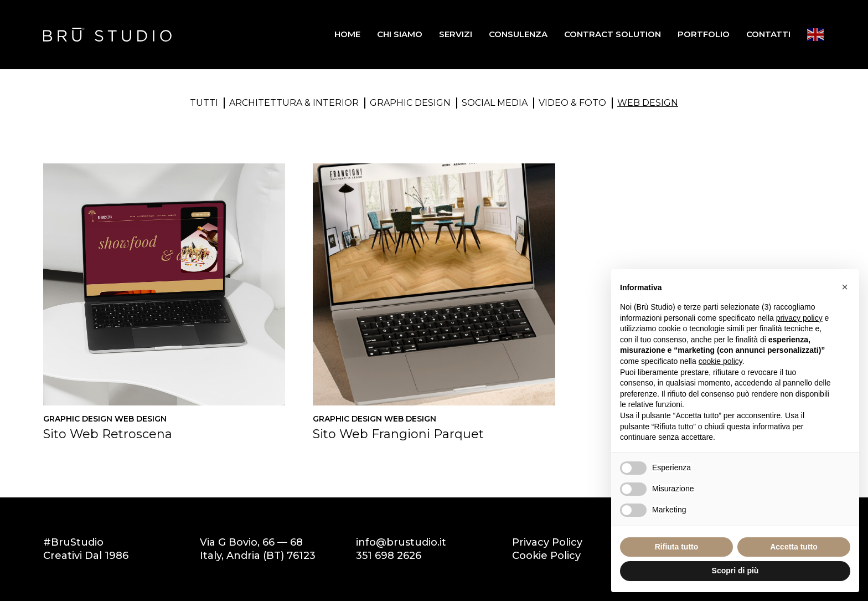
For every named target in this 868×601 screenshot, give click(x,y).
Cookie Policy (546, 556)
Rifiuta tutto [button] (677, 547)
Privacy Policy (547, 542)
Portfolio (704, 34)
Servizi (456, 34)
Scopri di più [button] (735, 571)
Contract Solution (613, 34)
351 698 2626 (389, 556)
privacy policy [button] (799, 318)
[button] (845, 287)
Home (347, 34)
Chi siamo (400, 34)
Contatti (768, 34)
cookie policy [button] (720, 361)
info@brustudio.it (401, 542)
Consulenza (518, 34)
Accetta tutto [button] (794, 547)
